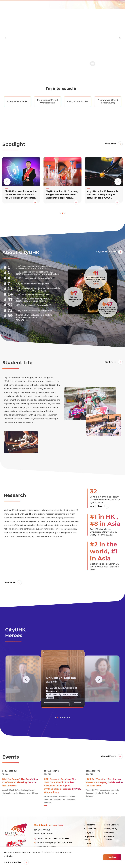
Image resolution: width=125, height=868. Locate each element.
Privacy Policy (111, 829)
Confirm (112, 857)
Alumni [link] (31, 800)
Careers (88, 844)
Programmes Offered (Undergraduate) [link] (47, 112)
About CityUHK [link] (9, 800)
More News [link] (111, 154)
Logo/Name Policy (90, 838)
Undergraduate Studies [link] (17, 112)
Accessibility (90, 829)
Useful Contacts (112, 825)
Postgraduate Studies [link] (78, 112)
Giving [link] (5, 803)
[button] (120, 38)
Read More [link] (110, 372)
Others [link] (35, 803)
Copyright (89, 833)
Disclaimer (109, 833)
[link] (21, 190)
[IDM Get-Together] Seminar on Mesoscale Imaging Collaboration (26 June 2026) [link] (104, 793)
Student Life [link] (25, 803)
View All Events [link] (108, 766)
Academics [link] (22, 800)
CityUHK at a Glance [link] (106, 262)
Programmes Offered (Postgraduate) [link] (108, 112)
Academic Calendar (109, 838)
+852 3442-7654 (62, 839)
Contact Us (89, 825)
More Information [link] (13, 862)
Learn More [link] (96, 516)
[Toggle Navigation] (121, 4)
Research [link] (13, 803)
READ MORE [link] (8, 68)
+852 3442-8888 (64, 843)
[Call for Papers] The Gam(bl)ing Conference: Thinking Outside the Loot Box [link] (20, 793)
